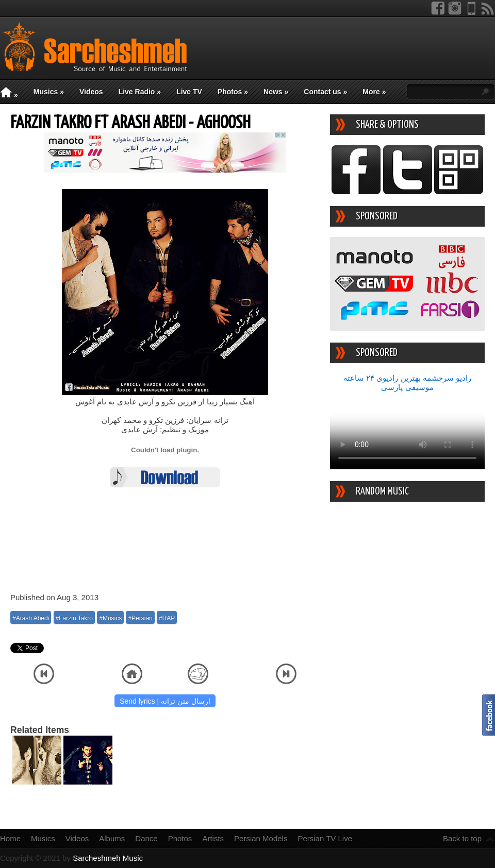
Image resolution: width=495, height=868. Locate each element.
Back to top (462, 838)
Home (10, 838)
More (374, 92)
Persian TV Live (325, 838)
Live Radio (140, 92)
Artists (213, 838)
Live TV (189, 92)
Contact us (325, 92)
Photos (233, 92)
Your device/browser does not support (407, 431)
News (276, 92)
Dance (146, 838)
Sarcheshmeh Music (108, 858)
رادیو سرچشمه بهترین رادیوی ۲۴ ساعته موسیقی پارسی (407, 382)
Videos (91, 92)
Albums (112, 838)
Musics (49, 92)
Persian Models (261, 838)
